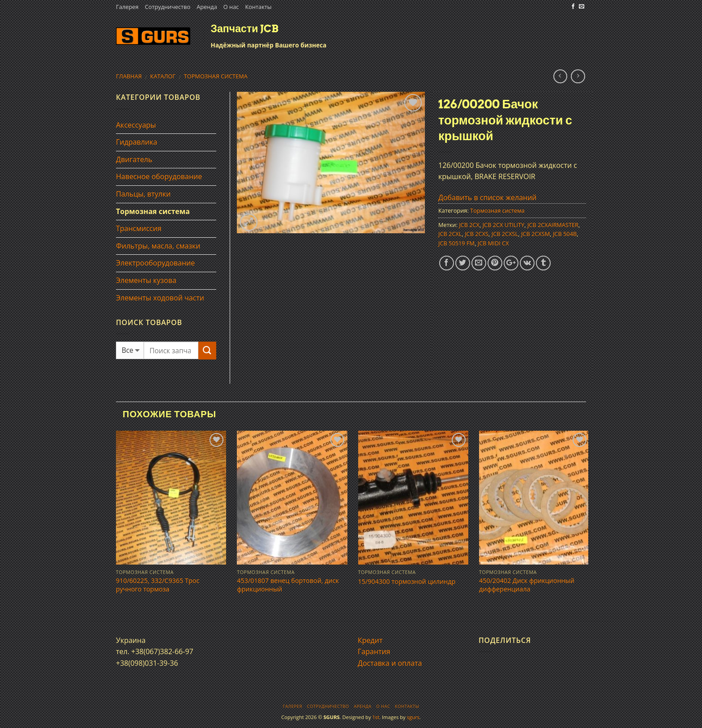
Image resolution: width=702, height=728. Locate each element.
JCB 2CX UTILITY (504, 225)
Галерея (127, 7)
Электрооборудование (155, 263)
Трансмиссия (139, 228)
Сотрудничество (167, 7)
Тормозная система (216, 76)
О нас (231, 7)
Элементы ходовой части (160, 298)
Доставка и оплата (390, 663)
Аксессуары (136, 125)
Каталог (163, 76)
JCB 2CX (469, 225)
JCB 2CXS (477, 234)
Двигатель (134, 159)
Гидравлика (137, 142)
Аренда (207, 7)
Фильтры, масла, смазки (158, 246)
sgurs (413, 717)
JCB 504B (565, 234)
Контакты (258, 7)
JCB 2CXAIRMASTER (553, 225)
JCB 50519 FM (456, 243)
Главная (129, 76)
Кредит (370, 640)
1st (376, 717)
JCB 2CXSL (505, 234)
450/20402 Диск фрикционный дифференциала (527, 585)
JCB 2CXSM (535, 234)
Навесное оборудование (159, 176)
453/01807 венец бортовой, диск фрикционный (288, 585)
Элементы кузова (146, 280)
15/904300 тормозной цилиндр (407, 582)
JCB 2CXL (450, 234)
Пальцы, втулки (143, 194)
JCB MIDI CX (493, 243)
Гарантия (374, 651)
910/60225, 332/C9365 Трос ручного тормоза (158, 585)
